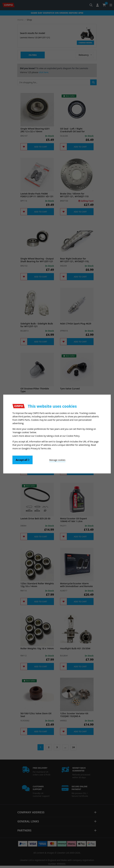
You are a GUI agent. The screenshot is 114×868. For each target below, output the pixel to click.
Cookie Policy (73, 436)
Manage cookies (57, 460)
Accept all (23, 460)
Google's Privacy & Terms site (36, 448)
